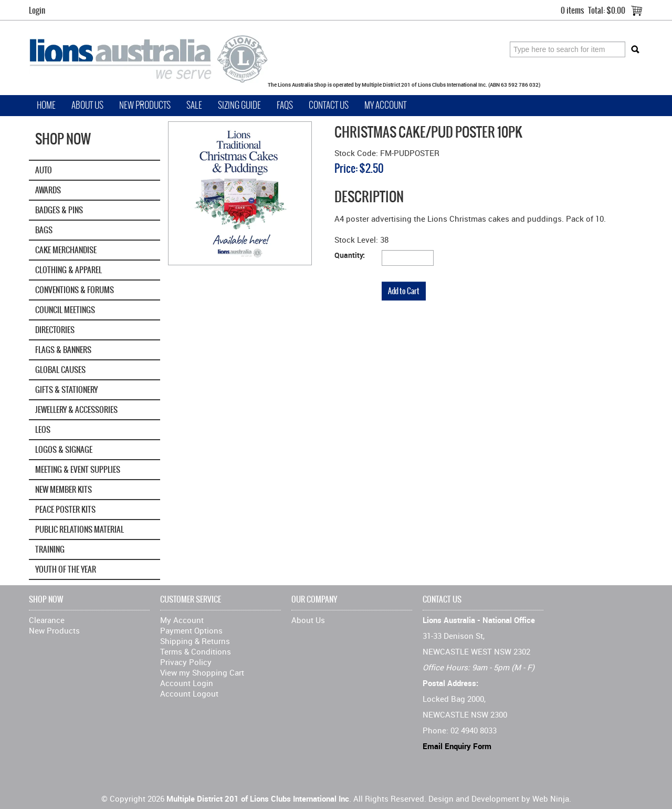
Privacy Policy (186, 662)
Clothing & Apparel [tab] (69, 270)
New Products (145, 105)
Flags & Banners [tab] (63, 350)
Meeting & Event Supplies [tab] (78, 469)
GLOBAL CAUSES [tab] (60, 370)
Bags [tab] (44, 230)
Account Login (187, 683)
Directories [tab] (55, 330)
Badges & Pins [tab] (59, 210)
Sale (194, 105)
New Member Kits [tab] (64, 489)
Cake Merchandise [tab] (66, 250)
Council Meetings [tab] (65, 310)
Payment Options (191, 630)
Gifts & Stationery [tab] (66, 390)
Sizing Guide (239, 105)
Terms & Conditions (196, 651)
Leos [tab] (43, 429)
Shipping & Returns (195, 641)
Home (46, 105)
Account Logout (189, 693)
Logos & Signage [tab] (64, 449)
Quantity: (350, 255)
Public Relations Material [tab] (80, 529)
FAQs (285, 105)
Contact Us (329, 105)
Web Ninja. (552, 798)
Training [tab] (50, 549)
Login (37, 10)
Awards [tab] (48, 190)
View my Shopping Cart (202, 672)
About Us (87, 105)
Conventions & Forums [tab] (75, 290)
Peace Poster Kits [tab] (65, 509)
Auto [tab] (44, 170)
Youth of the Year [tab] (66, 569)
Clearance (47, 620)
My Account (385, 105)
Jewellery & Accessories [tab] (76, 409)
